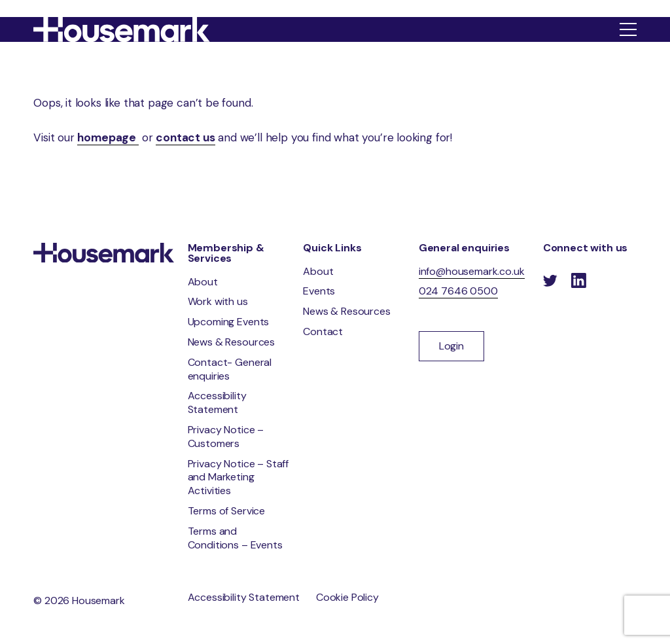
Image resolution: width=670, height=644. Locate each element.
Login (451, 346)
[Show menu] (628, 29)
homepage (108, 137)
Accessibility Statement (217, 402)
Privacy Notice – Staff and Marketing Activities (238, 477)
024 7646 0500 (458, 291)
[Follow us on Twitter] (550, 281)
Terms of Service (226, 511)
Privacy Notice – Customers (226, 437)
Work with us (218, 301)
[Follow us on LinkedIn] (578, 281)
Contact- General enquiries (230, 369)
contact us (185, 137)
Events (319, 291)
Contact (323, 331)
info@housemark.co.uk (472, 271)
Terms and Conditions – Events (235, 538)
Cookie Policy (347, 597)
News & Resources (231, 342)
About (203, 282)
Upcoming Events (229, 322)
